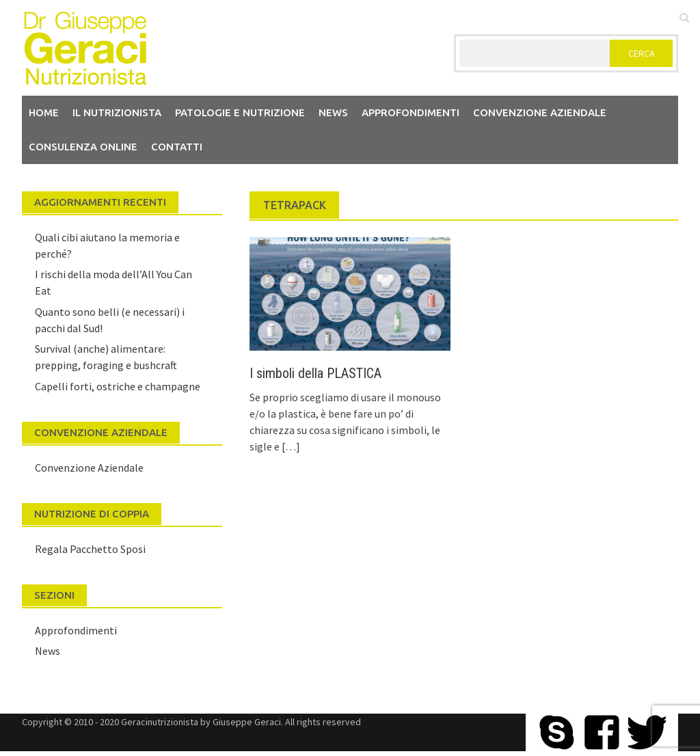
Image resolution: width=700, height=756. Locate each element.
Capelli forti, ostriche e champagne (118, 386)
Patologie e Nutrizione (240, 112)
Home (44, 112)
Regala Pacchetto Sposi (90, 549)
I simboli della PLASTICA (315, 373)
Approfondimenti (410, 112)
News (333, 112)
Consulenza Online (83, 147)
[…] (290, 446)
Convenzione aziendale (540, 112)
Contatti (177, 147)
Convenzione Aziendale (89, 468)
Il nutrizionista (117, 112)
